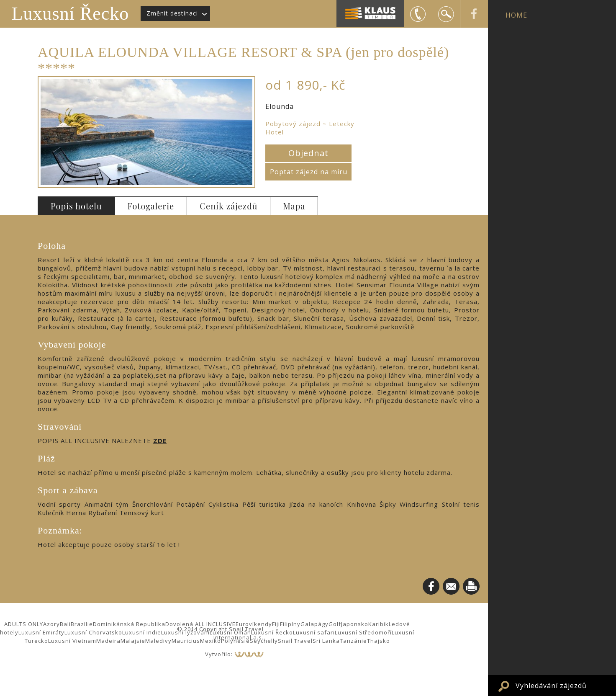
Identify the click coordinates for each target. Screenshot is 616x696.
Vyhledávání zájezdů (551, 686)
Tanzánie (353, 641)
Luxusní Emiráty (41, 632)
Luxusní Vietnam (72, 641)
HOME (516, 15)
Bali (65, 624)
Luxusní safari (314, 632)
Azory (51, 624)
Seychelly (264, 641)
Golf (335, 624)
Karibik (379, 624)
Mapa (294, 206)
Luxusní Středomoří (363, 632)
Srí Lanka (326, 641)
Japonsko (355, 624)
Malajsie (133, 641)
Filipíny (290, 624)
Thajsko (379, 641)
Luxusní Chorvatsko (93, 632)
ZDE (160, 441)
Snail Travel (295, 641)
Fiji (276, 624)
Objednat (308, 153)
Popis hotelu (76, 206)
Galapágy (314, 624)
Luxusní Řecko (71, 14)
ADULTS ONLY (24, 624)
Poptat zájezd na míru (309, 172)
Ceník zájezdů (228, 206)
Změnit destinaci (172, 13)
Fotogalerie (151, 206)
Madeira (108, 641)
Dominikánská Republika (129, 624)
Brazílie (82, 624)
